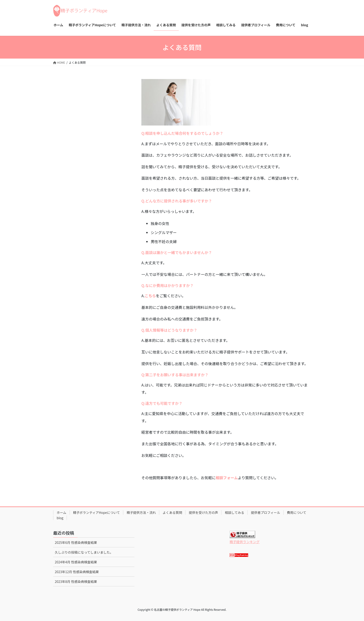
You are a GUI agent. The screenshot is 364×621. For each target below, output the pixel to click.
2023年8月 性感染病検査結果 (76, 581)
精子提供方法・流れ (141, 512)
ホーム (62, 512)
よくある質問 (172, 512)
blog (60, 518)
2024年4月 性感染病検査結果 (76, 562)
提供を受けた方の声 (203, 512)
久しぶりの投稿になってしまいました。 (84, 552)
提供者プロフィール (266, 512)
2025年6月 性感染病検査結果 (76, 542)
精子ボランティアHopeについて (97, 512)
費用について (297, 512)
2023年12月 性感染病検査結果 (77, 572)
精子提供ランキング (245, 542)
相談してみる (234, 512)
